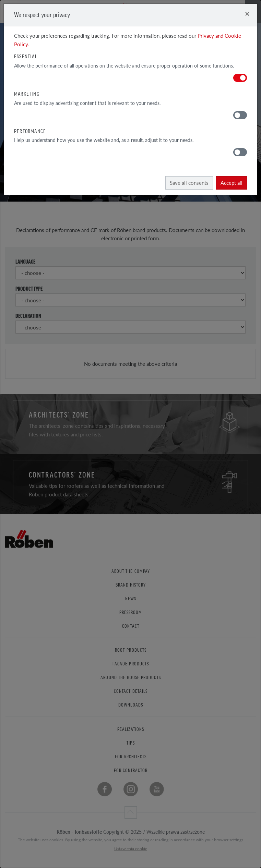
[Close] (247, 14)
